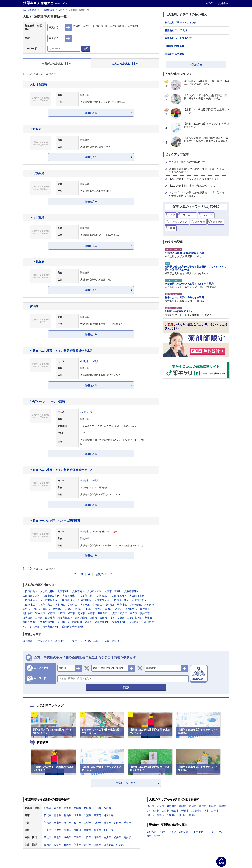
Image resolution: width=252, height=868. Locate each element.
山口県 (87, 837)
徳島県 (97, 837)
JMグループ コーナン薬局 (47, 401)
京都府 (68, 830)
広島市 (165, 811)
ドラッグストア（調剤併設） (51, 641)
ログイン (210, 3)
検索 (86, 48)
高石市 (134, 613)
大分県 (87, 845)
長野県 (97, 823)
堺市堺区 (60, 605)
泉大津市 (58, 609)
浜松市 (150, 815)
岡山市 (183, 815)
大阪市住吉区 (30, 600)
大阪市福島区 (30, 591)
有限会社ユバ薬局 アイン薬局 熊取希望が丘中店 (61, 470)
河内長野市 (131, 609)
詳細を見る (91, 113)
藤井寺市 (145, 613)
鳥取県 (48, 837)
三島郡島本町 (135, 618)
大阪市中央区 (45, 605)
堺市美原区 (136, 605)
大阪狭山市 (81, 618)
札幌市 (183, 806)
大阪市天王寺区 (113, 591)
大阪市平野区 (139, 600)
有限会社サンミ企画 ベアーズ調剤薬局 (55, 521)
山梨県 (87, 823)
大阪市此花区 (47, 591)
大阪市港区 (78, 591)
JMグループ (86, 412)
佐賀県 (58, 845)
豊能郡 (148, 618)
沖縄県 (120, 845)
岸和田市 (149, 605)
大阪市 (103, 618)
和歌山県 (109, 830)
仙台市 (175, 811)
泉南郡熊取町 (102, 622)
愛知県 (127, 823)
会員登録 (223, 3)
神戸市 (203, 806)
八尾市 (119, 609)
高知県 (127, 837)
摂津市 (124, 613)
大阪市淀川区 (85, 600)
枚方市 (99, 609)
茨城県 (48, 815)
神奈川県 (109, 815)
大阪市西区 (64, 591)
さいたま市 (153, 811)
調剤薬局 (28, 641)
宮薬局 (34, 306)
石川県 (68, 823)
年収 (173, 215)
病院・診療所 (112, 641)
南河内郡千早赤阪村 (73, 627)
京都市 (223, 806)
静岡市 (193, 815)
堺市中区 (72, 605)
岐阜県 (107, 823)
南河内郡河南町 (51, 627)
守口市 (89, 609)
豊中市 (26, 609)
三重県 (48, 830)
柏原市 (91, 613)
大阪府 (61, 10)
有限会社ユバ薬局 (89, 361)
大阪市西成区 (67, 600)
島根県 (58, 837)
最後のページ (104, 574)
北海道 (48, 808)
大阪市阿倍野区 (138, 596)
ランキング (189, 215)
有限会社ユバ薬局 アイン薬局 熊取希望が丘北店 (61, 351)
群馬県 (68, 815)
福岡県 (48, 845)
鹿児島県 (109, 845)
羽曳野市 (102, 613)
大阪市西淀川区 (31, 596)
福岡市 (193, 806)
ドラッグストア (179, 222)
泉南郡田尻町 (119, 622)
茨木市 (109, 609)
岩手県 (68, 808)
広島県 (78, 837)
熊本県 (78, 845)
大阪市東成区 (70, 596)
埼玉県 (78, 815)
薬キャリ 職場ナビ (31, 10)
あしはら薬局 (38, 84)
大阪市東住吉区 (49, 600)
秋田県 (87, 808)
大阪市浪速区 (132, 591)
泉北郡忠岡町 (75, 622)
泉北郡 (61, 622)
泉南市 (39, 618)
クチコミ (208, 215)
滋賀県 (58, 830)
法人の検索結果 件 (125, 63)
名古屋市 (171, 806)
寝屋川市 (40, 613)
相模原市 (171, 815)
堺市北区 (122, 605)
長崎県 (68, 845)
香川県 (107, 837)
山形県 (97, 808)
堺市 (112, 618)
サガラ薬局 (37, 173)
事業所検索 (49, 10)
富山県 (58, 823)
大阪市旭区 (103, 596)
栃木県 (58, 815)
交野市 (121, 618)
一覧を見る (196, 64)
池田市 (36, 609)
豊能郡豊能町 (30, 622)
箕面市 (81, 613)
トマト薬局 (37, 218)
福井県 (78, 823)
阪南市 (93, 618)
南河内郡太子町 (31, 627)
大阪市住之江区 (120, 600)
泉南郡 (88, 622)
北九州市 (196, 811)
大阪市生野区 (87, 596)
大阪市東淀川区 (51, 596)
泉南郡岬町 (135, 622)
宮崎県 (97, 845)
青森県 (58, 808)
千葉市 (185, 811)
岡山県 (68, 837)
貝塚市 (79, 609)
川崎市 (213, 806)
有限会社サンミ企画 (91, 532)
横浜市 (150, 806)
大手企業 (218, 222)
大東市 (61, 613)
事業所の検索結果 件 (57, 63)
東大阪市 (28, 618)
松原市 (51, 613)
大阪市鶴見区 (102, 600)
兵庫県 (87, 830)
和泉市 (71, 613)
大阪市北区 (29, 605)
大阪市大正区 (94, 591)
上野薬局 (36, 129)
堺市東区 (85, 605)
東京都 (97, 815)
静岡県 (117, 823)
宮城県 (78, 808)
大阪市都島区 (65, 618)
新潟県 (48, 823)
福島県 (107, 808)
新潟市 (215, 811)
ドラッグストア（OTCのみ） (86, 641)
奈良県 (97, 830)
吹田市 (46, 609)
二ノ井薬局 (37, 262)
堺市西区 (97, 605)
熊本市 (160, 815)
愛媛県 (117, 837)
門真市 (114, 613)
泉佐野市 (145, 609)
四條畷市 (50, 618)
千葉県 (87, 815)
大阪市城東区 (119, 596)
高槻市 (69, 609)
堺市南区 (110, 605)
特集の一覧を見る (126, 783)
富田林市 (28, 613)
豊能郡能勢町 (47, 622)
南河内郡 (149, 622)
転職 (173, 228)
